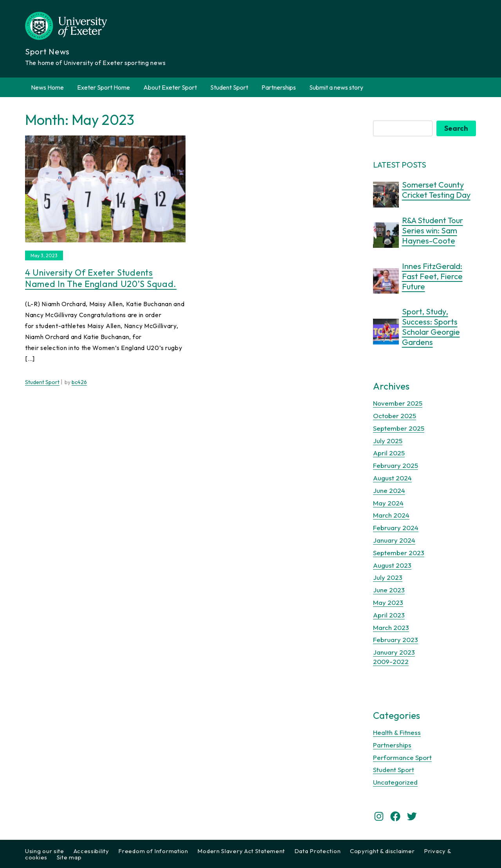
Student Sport (229, 87)
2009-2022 (391, 661)
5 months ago (419, 205)
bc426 (79, 382)
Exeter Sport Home (104, 87)
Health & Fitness (397, 732)
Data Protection (318, 851)
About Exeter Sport (170, 87)
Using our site (45, 851)
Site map (69, 857)
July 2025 (388, 441)
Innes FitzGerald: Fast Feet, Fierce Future (432, 276)
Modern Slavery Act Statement (241, 851)
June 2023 (389, 590)
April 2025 (389, 453)
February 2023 (396, 640)
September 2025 (399, 428)
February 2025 (396, 465)
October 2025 (395, 416)
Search (456, 128)
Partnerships (279, 87)
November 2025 (398, 403)
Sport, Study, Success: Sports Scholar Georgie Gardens (431, 327)
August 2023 (392, 565)
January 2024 (394, 540)
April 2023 (389, 615)
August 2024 (392, 478)
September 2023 (399, 553)
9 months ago (419, 352)
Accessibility (91, 851)
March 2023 (391, 627)
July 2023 (388, 577)
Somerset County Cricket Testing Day (436, 190)
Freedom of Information (153, 851)
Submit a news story (336, 87)
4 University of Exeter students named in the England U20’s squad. (101, 278)
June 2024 (389, 490)
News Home (47, 87)
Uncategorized (395, 782)
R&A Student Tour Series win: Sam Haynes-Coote (433, 230)
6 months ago (419, 251)
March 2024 (391, 515)
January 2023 (394, 652)
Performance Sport (402, 757)
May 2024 (388, 503)
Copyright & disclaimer (382, 851)
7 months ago (419, 297)
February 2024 (396, 528)
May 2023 (388, 602)
